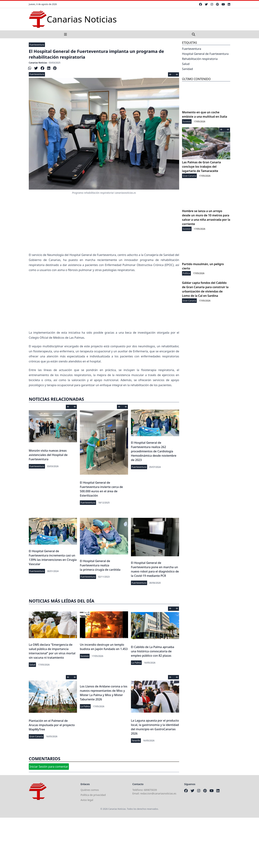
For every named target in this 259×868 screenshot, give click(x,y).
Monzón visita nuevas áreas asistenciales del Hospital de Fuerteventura (48, 455)
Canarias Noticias (38, 63)
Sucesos (85, 656)
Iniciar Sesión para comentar (49, 767)
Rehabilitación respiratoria (200, 59)
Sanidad (187, 69)
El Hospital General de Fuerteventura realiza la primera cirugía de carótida (100, 565)
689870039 (150, 790)
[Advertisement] (104, 301)
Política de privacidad (93, 795)
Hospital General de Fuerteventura (205, 54)
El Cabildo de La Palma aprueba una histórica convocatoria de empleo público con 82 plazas (153, 651)
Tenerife (136, 741)
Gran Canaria (36, 736)
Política (186, 273)
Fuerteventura (37, 45)
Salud (32, 665)
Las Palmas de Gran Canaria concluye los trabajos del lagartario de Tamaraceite (201, 167)
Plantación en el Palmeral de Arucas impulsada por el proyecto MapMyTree (52, 725)
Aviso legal (87, 800)
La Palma (136, 663)
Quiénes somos (90, 790)
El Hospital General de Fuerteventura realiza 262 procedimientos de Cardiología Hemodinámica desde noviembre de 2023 (154, 451)
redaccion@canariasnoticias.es (158, 793)
